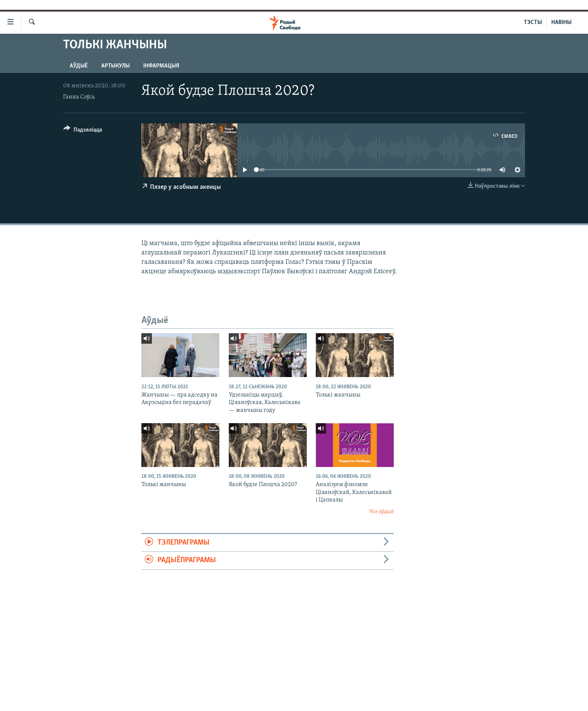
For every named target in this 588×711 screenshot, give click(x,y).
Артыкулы (115, 66)
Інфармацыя (161, 66)
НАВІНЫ (561, 22)
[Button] (83, 131)
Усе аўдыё (382, 512)
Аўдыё (79, 66)
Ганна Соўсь (79, 97)
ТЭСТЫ (533, 22)
